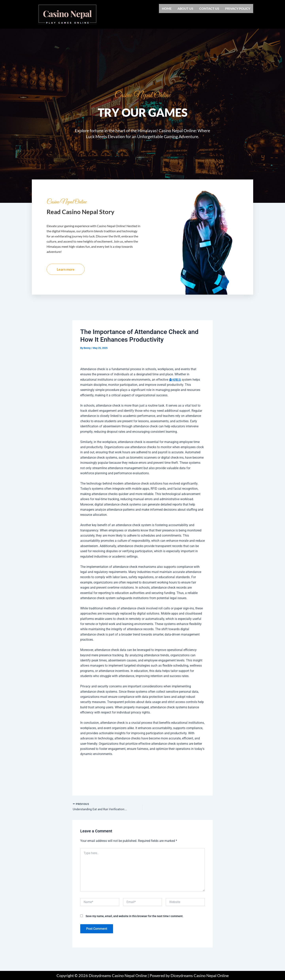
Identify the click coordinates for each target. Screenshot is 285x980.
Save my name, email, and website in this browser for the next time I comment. (134, 927)
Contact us (209, 8)
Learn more (66, 279)
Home (167, 8)
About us (185, 8)
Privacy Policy (238, 8)
